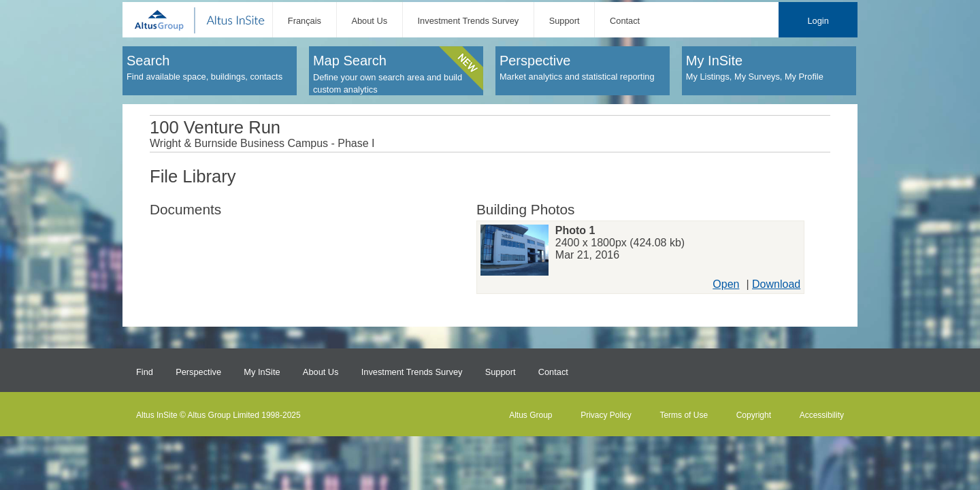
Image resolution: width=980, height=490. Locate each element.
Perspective (198, 372)
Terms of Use (684, 415)
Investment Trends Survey (469, 21)
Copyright (754, 415)
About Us (369, 21)
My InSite (262, 372)
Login (818, 21)
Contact (625, 21)
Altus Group (530, 415)
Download (776, 284)
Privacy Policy (606, 415)
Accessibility (822, 415)
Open (726, 284)
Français (305, 21)
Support (565, 21)
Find (145, 372)
